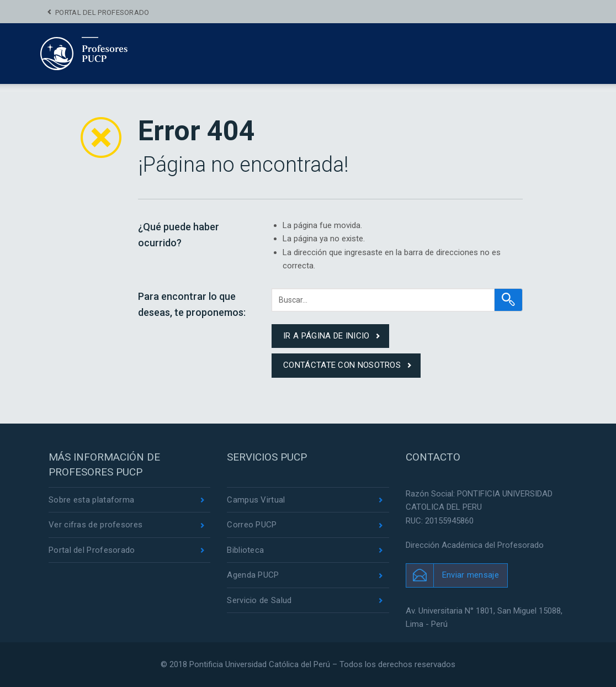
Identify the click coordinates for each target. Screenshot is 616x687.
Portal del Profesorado (102, 12)
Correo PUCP (252, 525)
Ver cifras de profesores (95, 525)
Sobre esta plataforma (91, 500)
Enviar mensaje (471, 575)
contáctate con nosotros (342, 365)
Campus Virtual (256, 500)
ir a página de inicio (326, 336)
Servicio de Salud (259, 600)
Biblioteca (245, 550)
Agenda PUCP (253, 575)
